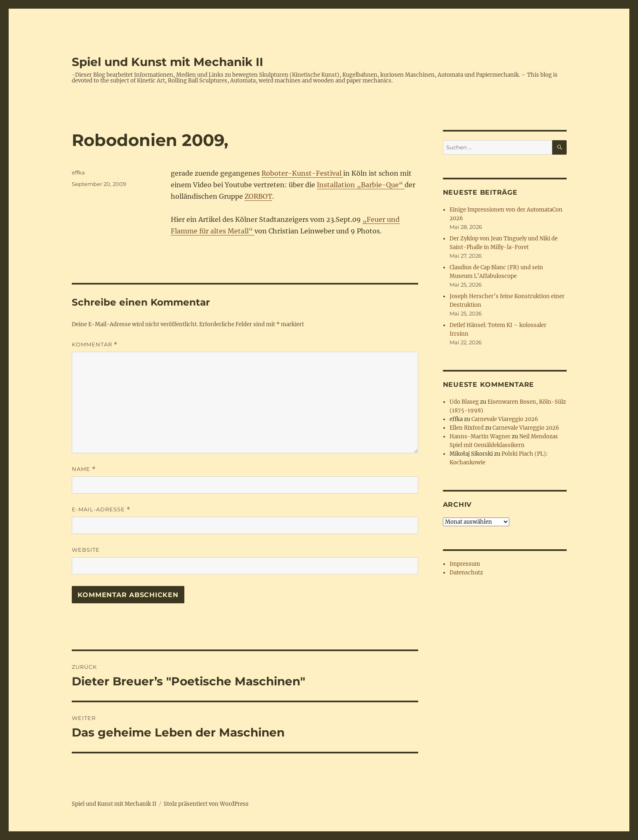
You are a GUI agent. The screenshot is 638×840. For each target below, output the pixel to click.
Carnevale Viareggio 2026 (505, 419)
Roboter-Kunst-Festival (302, 173)
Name (84, 469)
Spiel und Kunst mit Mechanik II (167, 62)
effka (78, 172)
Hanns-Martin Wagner (480, 436)
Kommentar (95, 345)
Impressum (465, 564)
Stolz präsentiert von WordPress (206, 804)
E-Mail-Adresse (101, 509)
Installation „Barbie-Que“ (361, 185)
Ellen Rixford (467, 428)
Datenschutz (466, 573)
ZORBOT (258, 196)
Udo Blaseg (464, 402)
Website (86, 550)
